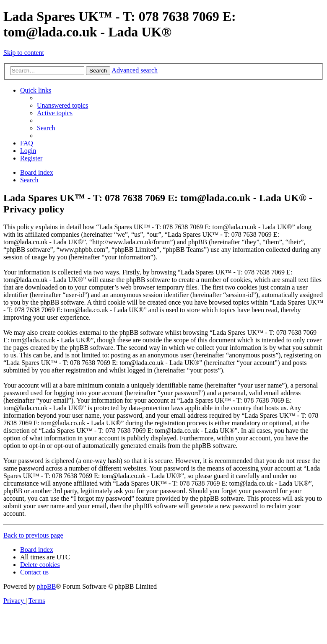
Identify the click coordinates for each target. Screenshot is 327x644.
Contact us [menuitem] (34, 572)
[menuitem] (62, 105)
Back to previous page (33, 535)
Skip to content (24, 53)
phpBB (46, 586)
